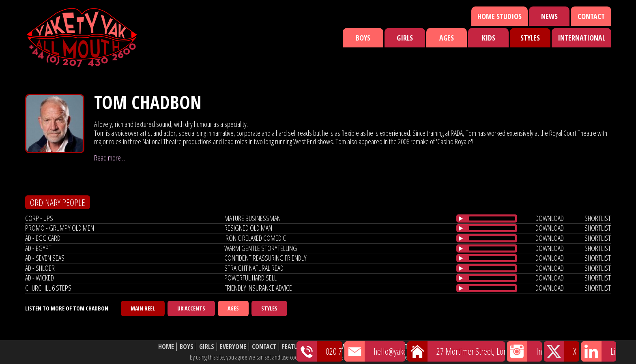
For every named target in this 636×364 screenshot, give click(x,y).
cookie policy (431, 357)
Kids (489, 38)
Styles (530, 38)
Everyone (233, 347)
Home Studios (500, 16)
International (581, 38)
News (549, 16)
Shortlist (370, 347)
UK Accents (191, 308)
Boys (363, 38)
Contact (591, 16)
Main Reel (143, 308)
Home (166, 347)
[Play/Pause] (461, 218)
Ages (447, 38)
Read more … (110, 158)
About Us (403, 347)
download (550, 218)
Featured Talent (305, 347)
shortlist (598, 218)
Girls (405, 38)
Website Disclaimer (450, 347)
